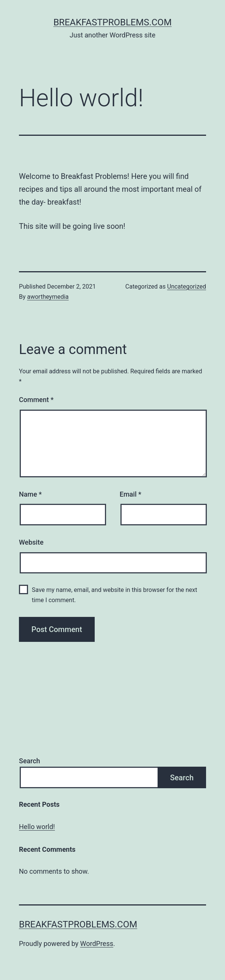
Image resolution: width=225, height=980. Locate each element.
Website (31, 542)
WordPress (97, 944)
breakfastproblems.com (112, 22)
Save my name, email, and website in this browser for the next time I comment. (114, 595)
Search (30, 761)
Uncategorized (187, 287)
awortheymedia (48, 297)
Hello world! (37, 827)
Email (130, 494)
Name (30, 494)
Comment (36, 400)
